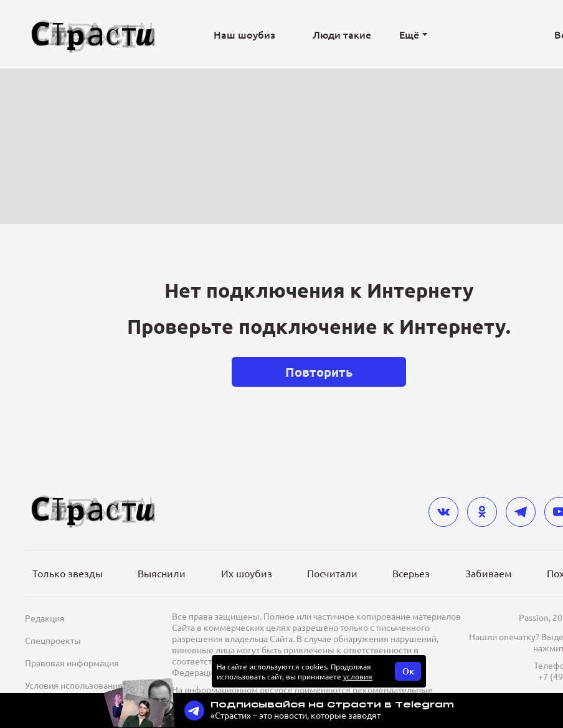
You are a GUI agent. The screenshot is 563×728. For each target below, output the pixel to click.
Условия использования (74, 685)
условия (358, 676)
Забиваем (489, 573)
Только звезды (68, 573)
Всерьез (411, 573)
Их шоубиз (247, 573)
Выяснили (162, 573)
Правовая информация (72, 663)
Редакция (45, 618)
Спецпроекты (53, 640)
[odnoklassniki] (482, 512)
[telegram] (521, 512)
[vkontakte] (443, 512)
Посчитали (332, 573)
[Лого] (93, 35)
